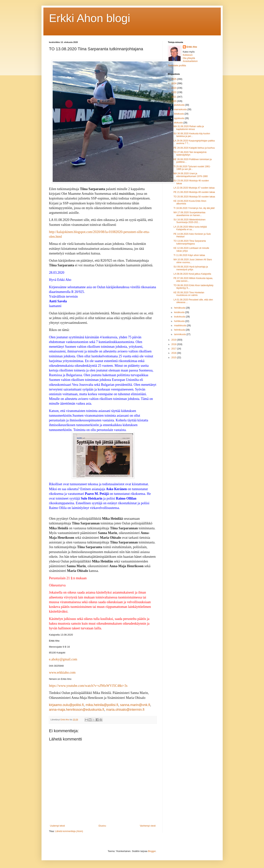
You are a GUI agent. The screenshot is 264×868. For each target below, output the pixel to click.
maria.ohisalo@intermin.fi (125, 710)
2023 (174, 88)
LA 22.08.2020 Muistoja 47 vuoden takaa (194, 188)
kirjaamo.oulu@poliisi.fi (66, 705)
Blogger (152, 851)
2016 (174, 353)
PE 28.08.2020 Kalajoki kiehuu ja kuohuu (194, 148)
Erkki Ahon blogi (90, 18)
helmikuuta (180, 330)
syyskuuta (179, 118)
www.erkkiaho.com (62, 672)
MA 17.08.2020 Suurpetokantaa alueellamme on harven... (189, 214)
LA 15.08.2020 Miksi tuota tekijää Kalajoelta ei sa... (190, 228)
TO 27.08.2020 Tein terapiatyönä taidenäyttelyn (190, 154)
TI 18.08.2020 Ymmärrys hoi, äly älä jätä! (194, 208)
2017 (174, 349)
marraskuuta (181, 109)
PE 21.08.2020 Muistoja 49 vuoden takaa (194, 192)
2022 (174, 92)
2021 (174, 97)
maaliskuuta (180, 325)
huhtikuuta (180, 321)
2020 (174, 101)
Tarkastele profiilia (177, 66)
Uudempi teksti (57, 826)
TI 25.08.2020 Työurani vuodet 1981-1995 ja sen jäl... (192, 168)
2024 (174, 83)
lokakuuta (179, 114)
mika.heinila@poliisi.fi (102, 705)
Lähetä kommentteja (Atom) (69, 831)
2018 (174, 344)
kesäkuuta (179, 312)
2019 (174, 340)
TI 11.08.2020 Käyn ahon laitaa (189, 255)
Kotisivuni (188, 55)
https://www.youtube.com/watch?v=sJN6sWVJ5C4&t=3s (88, 686)
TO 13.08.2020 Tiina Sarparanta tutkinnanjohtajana (190, 242)
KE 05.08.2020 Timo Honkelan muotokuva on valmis (189, 294)
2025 (174, 79)
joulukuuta (179, 105)
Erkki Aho (192, 47)
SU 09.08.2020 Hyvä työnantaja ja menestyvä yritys (191, 268)
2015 (174, 358)
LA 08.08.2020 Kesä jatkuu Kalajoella (192, 274)
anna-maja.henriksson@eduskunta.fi (77, 710)
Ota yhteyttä (189, 58)
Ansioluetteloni (190, 61)
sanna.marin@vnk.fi (135, 705)
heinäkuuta (180, 308)
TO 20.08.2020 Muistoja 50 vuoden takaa (194, 197)
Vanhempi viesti (148, 826)
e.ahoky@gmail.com (63, 659)
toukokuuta (180, 317)
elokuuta (179, 123)
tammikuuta (180, 334)
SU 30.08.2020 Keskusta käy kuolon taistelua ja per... (192, 135)
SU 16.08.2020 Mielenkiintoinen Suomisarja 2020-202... (189, 221)
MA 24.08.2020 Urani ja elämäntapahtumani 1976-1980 (190, 175)
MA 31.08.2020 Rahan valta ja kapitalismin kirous (189, 128)
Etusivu (102, 826)
